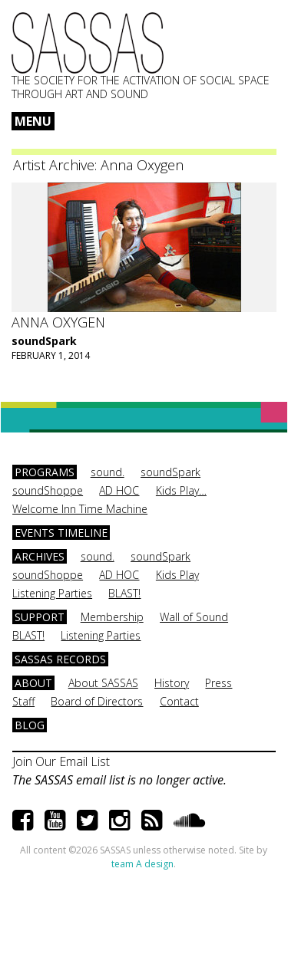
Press (218, 683)
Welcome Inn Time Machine (80, 509)
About (33, 683)
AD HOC (119, 490)
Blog (30, 725)
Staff (23, 701)
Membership (112, 617)
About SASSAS (103, 683)
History (172, 683)
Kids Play (177, 575)
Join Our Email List (61, 761)
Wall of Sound (194, 617)
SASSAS (88, 43)
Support (40, 617)
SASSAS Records (60, 659)
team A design (142, 864)
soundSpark (44, 341)
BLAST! (124, 593)
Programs (45, 472)
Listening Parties (52, 593)
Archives (40, 556)
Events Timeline (61, 533)
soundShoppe (48, 490)
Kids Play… (181, 490)
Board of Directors (97, 701)
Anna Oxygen (58, 322)
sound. (108, 472)
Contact (179, 701)
